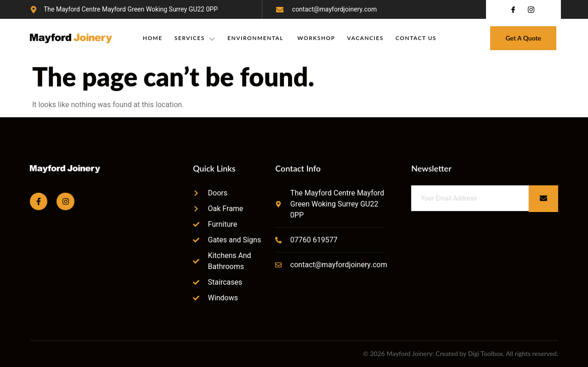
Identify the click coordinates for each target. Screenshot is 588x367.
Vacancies (365, 38)
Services (195, 38)
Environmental (256, 38)
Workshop (316, 38)
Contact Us (416, 38)
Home (153, 38)
